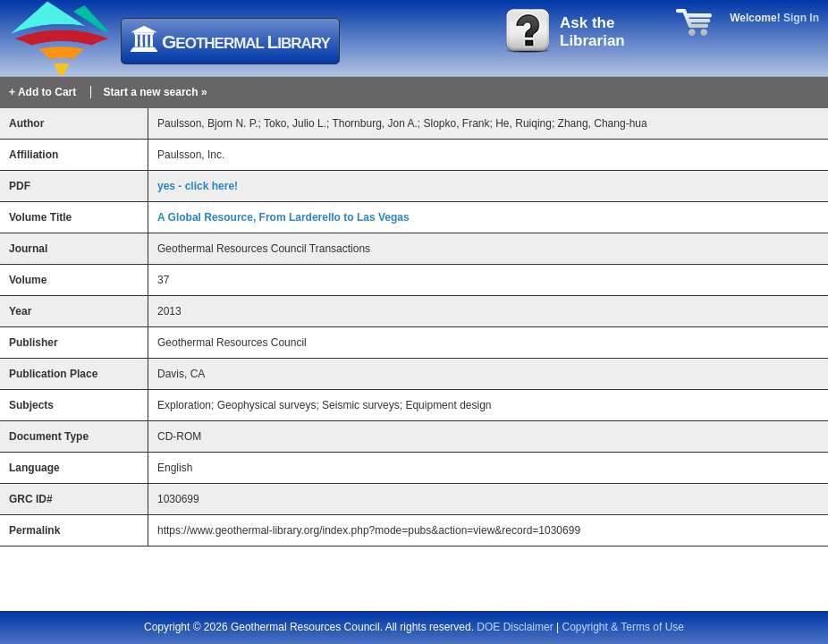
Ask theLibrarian (592, 32)
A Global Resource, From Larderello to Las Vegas (283, 217)
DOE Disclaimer (515, 627)
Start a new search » (156, 92)
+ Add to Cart (42, 92)
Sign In (801, 18)
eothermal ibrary (246, 42)
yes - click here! (198, 186)
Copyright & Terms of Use (624, 627)
